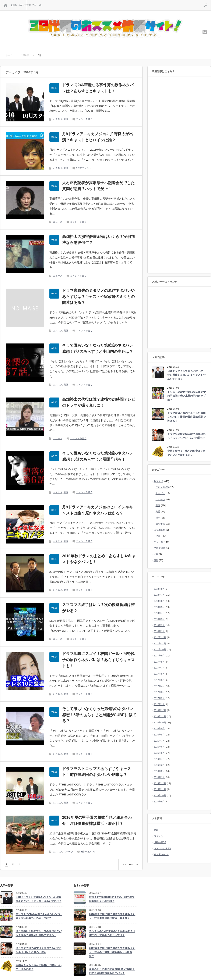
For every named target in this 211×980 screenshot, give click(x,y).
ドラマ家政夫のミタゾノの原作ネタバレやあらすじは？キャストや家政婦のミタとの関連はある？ (98, 297)
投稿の (160, 842)
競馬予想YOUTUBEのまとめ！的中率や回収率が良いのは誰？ (112, 899)
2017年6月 (159, 674)
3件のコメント (88, 852)
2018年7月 (159, 595)
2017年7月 (159, 668)
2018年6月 (159, 601)
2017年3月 (159, 692)
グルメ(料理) (162, 487)
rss (205, 32)
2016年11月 (160, 716)
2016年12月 (160, 710)
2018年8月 (159, 589)
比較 (156, 554)
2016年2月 (159, 771)
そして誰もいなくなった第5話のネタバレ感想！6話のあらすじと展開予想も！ (98, 456)
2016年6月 (159, 747)
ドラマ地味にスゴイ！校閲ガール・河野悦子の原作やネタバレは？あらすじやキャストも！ (98, 660)
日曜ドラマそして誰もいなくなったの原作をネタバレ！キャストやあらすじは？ (186, 375)
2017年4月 (159, 686)
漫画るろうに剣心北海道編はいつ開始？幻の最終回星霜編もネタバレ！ (112, 971)
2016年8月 (159, 735)
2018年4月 (159, 613)
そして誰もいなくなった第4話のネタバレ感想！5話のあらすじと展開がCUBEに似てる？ (99, 715)
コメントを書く (84, 119)
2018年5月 (159, 607)
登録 (156, 830)
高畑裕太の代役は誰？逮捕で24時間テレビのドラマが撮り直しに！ (99, 402)
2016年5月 (159, 753)
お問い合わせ (18, 5)
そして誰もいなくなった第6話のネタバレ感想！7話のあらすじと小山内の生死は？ (98, 348)
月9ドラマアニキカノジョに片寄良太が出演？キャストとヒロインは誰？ (98, 137)
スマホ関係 (160, 530)
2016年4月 (159, 759)
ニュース (58, 222)
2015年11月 (160, 789)
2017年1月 (159, 704)
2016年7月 (159, 741)
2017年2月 (159, 698)
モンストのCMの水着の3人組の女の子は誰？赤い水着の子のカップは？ (187, 396)
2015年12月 (160, 783)
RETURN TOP (130, 865)
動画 (66, 119)
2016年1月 (159, 777)
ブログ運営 (160, 548)
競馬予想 (160, 524)
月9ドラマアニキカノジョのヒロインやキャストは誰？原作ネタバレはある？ (98, 510)
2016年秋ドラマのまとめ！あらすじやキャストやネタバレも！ (99, 559)
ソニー (159, 536)
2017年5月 (159, 680)
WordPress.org (161, 854)
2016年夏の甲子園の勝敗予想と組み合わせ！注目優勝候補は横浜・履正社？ (97, 821)
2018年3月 (159, 619)
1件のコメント (84, 168)
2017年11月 (160, 644)
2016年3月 (159, 765)
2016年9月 (159, 728)
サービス (160, 493)
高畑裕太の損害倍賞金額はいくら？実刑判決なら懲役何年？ (98, 240)
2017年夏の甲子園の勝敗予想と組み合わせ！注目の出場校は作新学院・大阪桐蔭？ (112, 952)
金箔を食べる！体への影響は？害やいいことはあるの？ (186, 453)
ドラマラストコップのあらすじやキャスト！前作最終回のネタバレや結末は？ (96, 772)
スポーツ (68, 852)
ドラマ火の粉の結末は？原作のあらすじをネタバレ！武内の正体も (186, 436)
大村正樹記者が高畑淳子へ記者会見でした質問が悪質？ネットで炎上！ (98, 186)
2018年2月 (159, 625)
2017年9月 (159, 656)
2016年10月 (160, 723)
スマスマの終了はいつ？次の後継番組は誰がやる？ (98, 608)
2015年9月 (159, 802)
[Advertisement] (179, 175)
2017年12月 (160, 637)
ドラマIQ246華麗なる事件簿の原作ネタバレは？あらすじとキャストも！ (98, 88)
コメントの (162, 848)
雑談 (156, 560)
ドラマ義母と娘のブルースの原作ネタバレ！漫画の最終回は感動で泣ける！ (186, 417)
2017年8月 (159, 662)
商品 (158, 512)
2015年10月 (160, 795)
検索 (211, 2)
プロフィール (34, 5)
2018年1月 (159, 631)
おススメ (58, 119)
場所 (158, 518)
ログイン (158, 836)
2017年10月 (160, 649)
